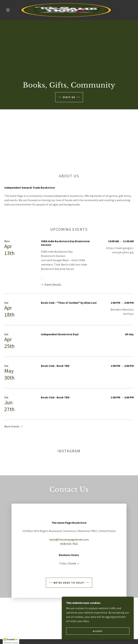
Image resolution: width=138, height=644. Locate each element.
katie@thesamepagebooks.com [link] (69, 548)
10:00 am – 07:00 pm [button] (75, 572)
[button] (8, 10)
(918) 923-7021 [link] (69, 552)
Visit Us (69, 97)
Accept (98, 631)
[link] (66, 10)
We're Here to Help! (69, 595)
